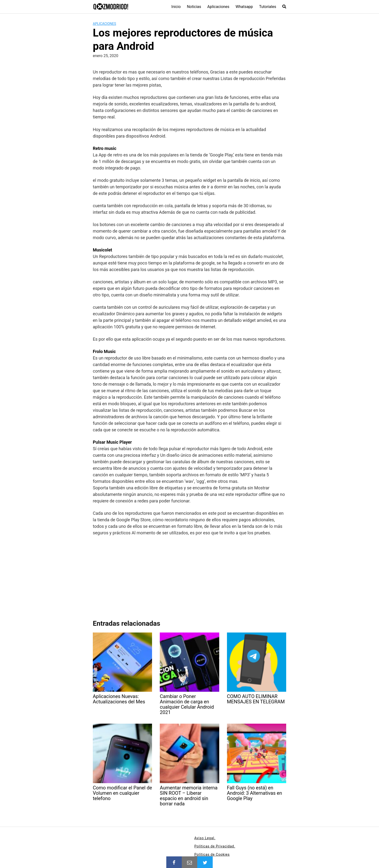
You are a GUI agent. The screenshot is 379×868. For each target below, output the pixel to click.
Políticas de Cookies (212, 854)
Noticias (194, 7)
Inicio (176, 7)
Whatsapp (244, 7)
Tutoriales (268, 7)
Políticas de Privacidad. (215, 846)
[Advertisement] (189, 576)
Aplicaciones (218, 7)
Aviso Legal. (205, 838)
